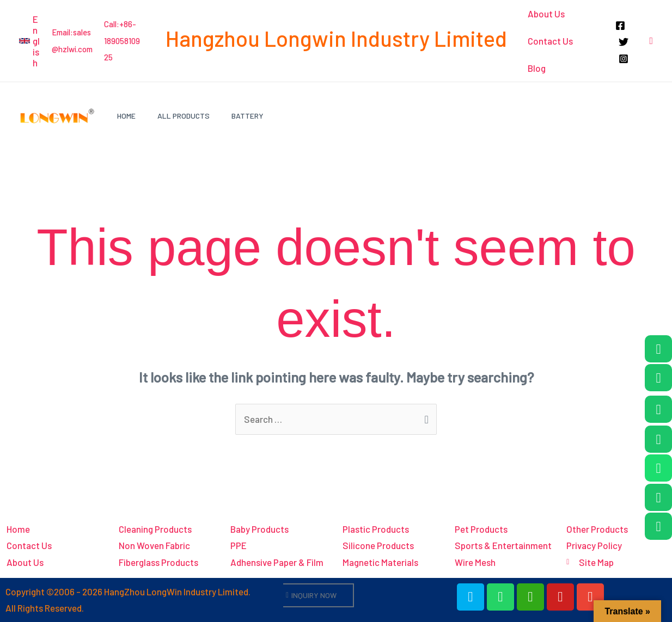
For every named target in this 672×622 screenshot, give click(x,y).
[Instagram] (623, 59)
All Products (184, 116)
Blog (536, 68)
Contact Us (550, 41)
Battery (248, 116)
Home (126, 116)
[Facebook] (620, 26)
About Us (546, 14)
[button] (30, 41)
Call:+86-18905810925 (122, 41)
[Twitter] (623, 42)
